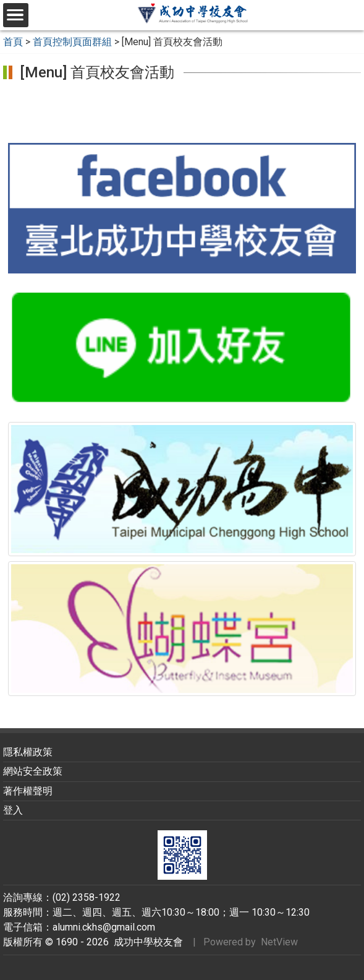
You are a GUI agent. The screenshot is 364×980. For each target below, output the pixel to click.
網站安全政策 (33, 771)
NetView (279, 942)
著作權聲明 (28, 791)
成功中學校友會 (146, 942)
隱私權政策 (28, 752)
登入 (13, 810)
